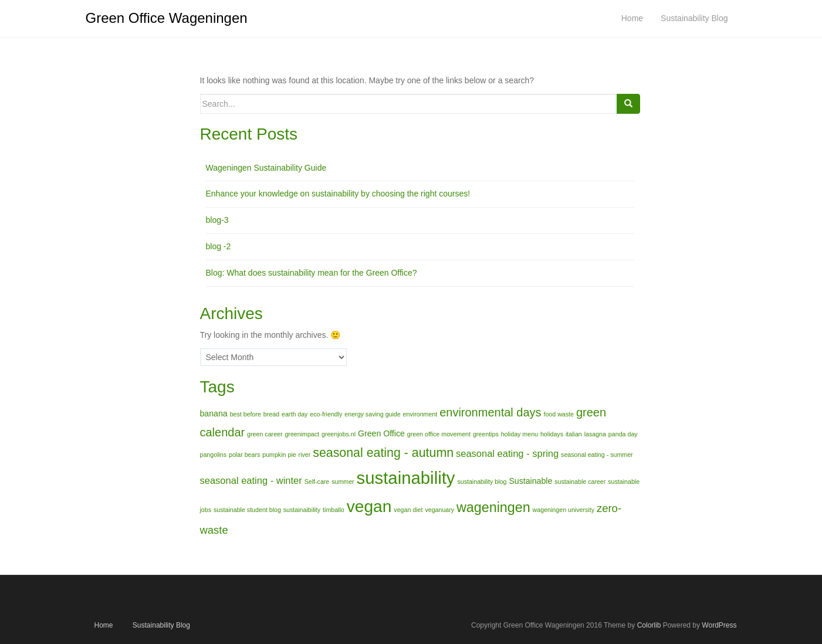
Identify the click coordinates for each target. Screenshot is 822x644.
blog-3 (217, 220)
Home (104, 625)
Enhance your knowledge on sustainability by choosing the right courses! (338, 194)
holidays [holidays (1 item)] (552, 434)
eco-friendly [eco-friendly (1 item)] (326, 414)
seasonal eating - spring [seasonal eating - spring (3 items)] (507, 453)
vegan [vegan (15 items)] (369, 506)
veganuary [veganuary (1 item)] (439, 510)
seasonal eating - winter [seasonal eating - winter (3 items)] (251, 480)
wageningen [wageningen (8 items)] (493, 507)
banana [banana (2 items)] (214, 413)
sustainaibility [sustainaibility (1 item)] (302, 510)
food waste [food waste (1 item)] (559, 414)
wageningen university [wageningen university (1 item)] (564, 510)
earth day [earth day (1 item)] (295, 414)
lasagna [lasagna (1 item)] (595, 434)
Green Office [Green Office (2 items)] (381, 433)
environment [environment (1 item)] (420, 414)
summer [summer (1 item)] (343, 482)
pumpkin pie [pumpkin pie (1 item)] (279, 455)
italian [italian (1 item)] (574, 434)
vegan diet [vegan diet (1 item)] (408, 510)
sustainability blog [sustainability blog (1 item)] (482, 482)
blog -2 (219, 246)
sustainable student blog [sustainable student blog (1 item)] (247, 510)
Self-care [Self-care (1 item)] (317, 482)
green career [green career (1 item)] (265, 434)
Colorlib (649, 625)
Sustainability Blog (161, 625)
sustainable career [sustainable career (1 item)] (580, 482)
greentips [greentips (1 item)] (486, 434)
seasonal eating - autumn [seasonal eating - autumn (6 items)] (383, 453)
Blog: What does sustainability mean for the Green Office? (312, 273)
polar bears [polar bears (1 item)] (244, 455)
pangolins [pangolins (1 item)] (214, 455)
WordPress (719, 625)
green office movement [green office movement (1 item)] (439, 434)
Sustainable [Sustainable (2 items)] (530, 481)
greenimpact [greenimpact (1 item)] (302, 434)
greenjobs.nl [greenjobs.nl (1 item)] (339, 434)
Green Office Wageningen (167, 18)
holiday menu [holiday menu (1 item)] (520, 434)
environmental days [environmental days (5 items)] (490, 412)
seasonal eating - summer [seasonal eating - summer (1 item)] (597, 455)
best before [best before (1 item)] (246, 414)
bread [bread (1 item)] (271, 414)
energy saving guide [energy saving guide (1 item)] (372, 414)
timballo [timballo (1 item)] (334, 510)
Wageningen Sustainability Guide (266, 168)
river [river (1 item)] (305, 455)
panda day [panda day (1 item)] (623, 434)
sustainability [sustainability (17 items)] (406, 478)
